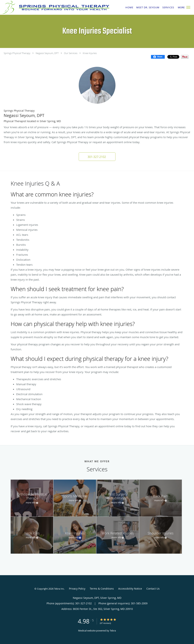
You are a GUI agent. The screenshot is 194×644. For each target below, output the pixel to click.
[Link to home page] (55, 7)
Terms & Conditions (102, 589)
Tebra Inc (59, 589)
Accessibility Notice (130, 589)
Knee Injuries (90, 53)
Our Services (71, 53)
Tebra (113, 631)
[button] (188, 7)
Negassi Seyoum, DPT (47, 53)
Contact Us (153, 589)
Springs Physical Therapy (17, 53)
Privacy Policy (77, 589)
